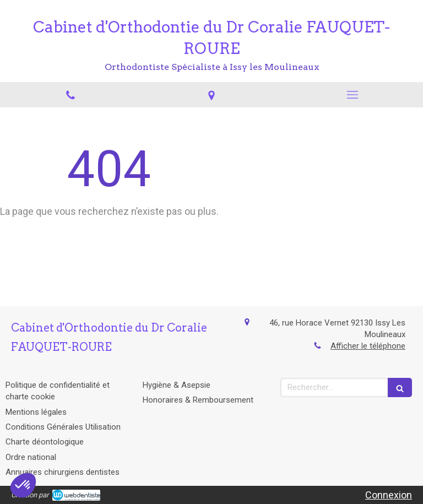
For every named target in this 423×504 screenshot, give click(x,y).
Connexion (389, 495)
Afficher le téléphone (368, 346)
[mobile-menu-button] (352, 95)
